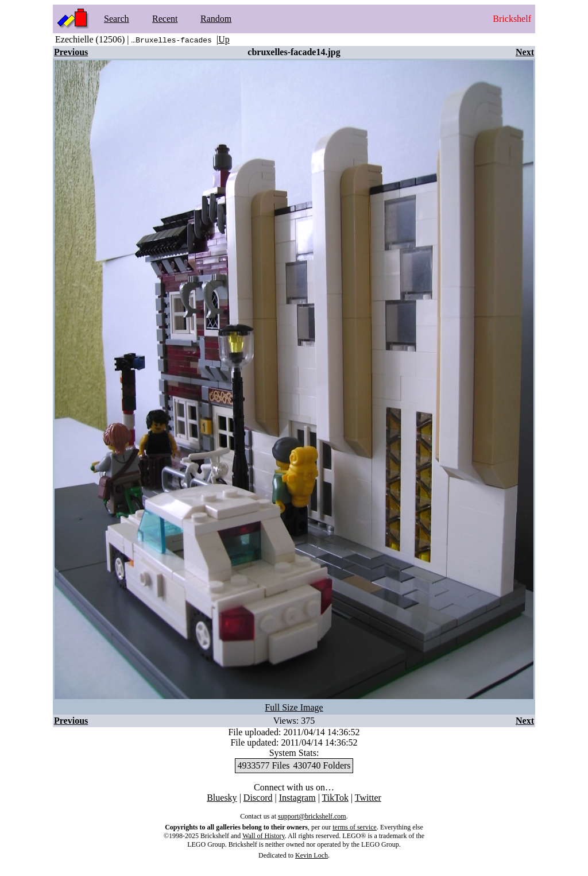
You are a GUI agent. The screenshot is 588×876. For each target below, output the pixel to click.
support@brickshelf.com (312, 816)
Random (216, 19)
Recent (165, 19)
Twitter (368, 798)
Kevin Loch (312, 855)
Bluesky (222, 798)
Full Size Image (294, 707)
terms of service (355, 827)
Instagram (297, 798)
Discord (258, 798)
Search (117, 19)
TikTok (335, 798)
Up (224, 39)
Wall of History (264, 836)
